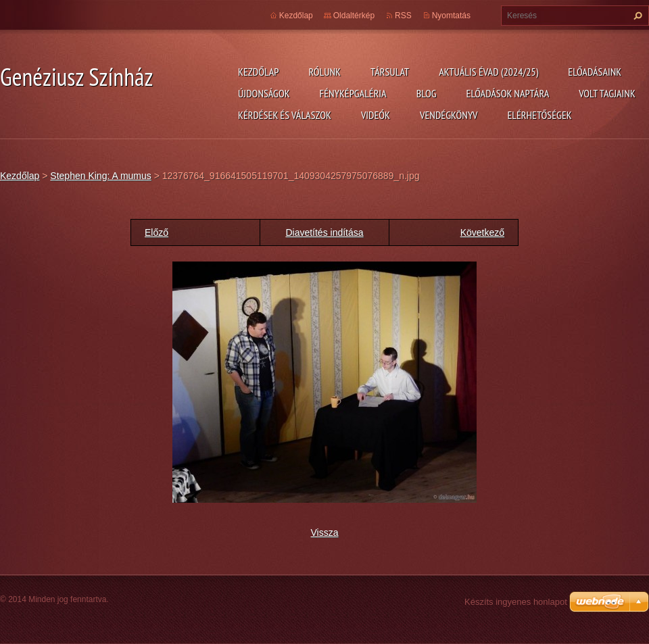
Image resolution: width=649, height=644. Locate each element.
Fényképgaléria (353, 93)
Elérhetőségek (540, 115)
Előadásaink (595, 72)
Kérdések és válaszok (285, 115)
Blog (427, 93)
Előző (157, 232)
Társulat (390, 72)
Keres (636, 16)
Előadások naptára (508, 93)
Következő (482, 232)
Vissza (325, 532)
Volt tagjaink (607, 93)
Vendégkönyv (449, 115)
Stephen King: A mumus (100, 176)
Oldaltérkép (354, 16)
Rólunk (324, 72)
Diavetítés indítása (324, 232)
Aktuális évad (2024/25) (488, 72)
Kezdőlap (258, 72)
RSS (403, 16)
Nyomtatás (451, 16)
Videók (376, 115)
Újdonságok (264, 93)
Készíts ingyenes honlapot (516, 602)
